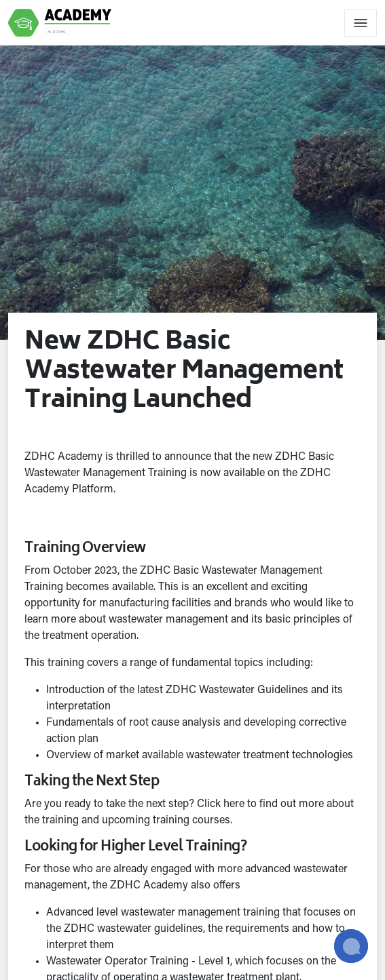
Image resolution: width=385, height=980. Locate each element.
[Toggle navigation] (361, 23)
